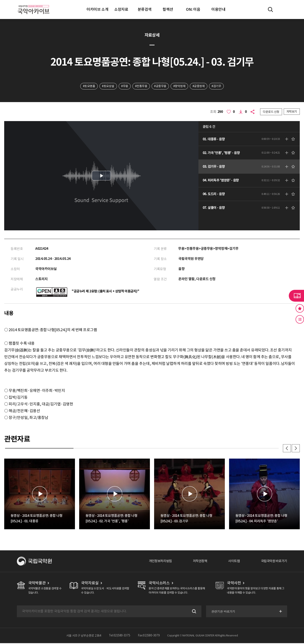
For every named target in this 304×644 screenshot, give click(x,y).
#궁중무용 (160, 86)
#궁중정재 (199, 86)
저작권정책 (197, 562)
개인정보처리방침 (156, 562)
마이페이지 (283, 9)
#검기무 (217, 86)
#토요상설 (108, 86)
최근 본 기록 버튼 (300, 319)
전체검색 (270, 9)
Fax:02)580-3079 (149, 636)
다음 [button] (296, 449)
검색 (193, 612)
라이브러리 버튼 (296, 296)
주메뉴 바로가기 (0, 0)
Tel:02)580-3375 (120, 636)
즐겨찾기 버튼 (300, 308)
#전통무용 (141, 86)
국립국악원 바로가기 (273, 562)
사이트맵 (232, 562)
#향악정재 (180, 86)
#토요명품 (88, 86)
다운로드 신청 (271, 112)
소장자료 (121, 9)
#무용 (124, 86)
